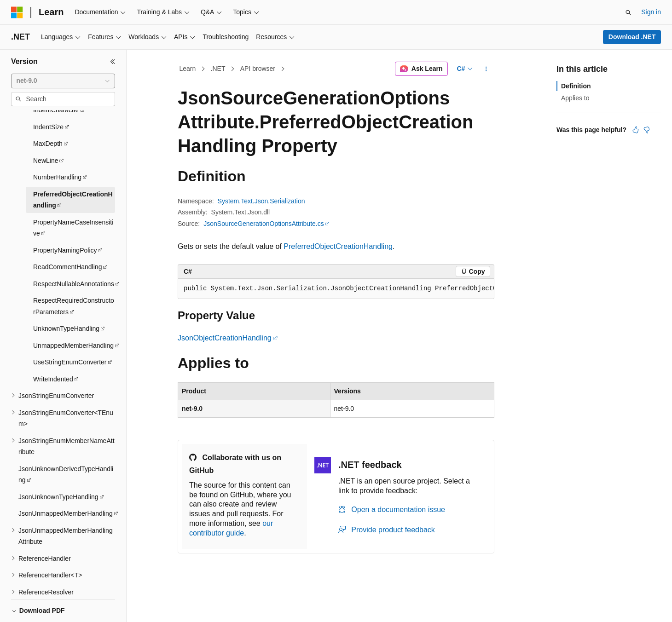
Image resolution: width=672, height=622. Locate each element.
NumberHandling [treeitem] (57, 145)
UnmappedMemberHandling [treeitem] (73, 314)
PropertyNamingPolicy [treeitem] (65, 219)
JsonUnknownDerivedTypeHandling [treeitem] (66, 443)
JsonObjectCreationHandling (225, 338)
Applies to (575, 98)
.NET (218, 69)
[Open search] (628, 12)
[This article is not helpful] (647, 130)
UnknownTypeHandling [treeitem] (66, 297)
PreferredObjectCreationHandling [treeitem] (73, 168)
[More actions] (486, 69)
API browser (258, 69)
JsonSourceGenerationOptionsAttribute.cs (264, 224)
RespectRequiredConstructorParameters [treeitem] (74, 274)
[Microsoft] (17, 12)
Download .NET (632, 37)
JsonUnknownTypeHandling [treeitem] (58, 465)
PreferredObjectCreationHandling (338, 246)
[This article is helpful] (636, 130)
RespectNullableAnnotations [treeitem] (74, 252)
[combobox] (63, 81)
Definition (576, 86)
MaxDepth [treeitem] (48, 112)
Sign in (651, 12)
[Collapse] (113, 62)
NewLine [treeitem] (46, 129)
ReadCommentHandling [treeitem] (67, 235)
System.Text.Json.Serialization (261, 201)
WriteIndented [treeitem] (53, 347)
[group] (336, 289)
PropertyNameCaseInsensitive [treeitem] (73, 196)
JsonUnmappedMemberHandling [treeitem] (66, 482)
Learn (188, 69)
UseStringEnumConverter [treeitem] (70, 330)
